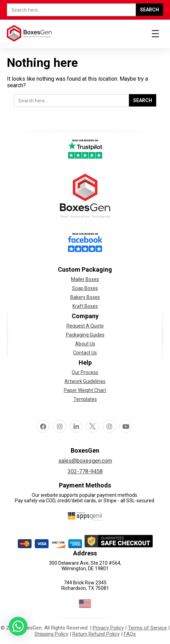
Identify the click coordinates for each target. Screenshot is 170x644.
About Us (85, 344)
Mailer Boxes (85, 279)
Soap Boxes (85, 288)
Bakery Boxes (85, 297)
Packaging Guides (85, 335)
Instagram (60, 426)
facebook (43, 426)
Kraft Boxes (85, 306)
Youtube (126, 426)
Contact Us (85, 353)
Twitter (93, 426)
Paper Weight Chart (85, 390)
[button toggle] (18, 627)
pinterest (109, 426)
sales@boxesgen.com (85, 461)
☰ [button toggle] (155, 34)
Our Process (85, 372)
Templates (85, 399)
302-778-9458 (85, 471)
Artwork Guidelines (85, 381)
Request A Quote (85, 326)
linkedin (76, 426)
